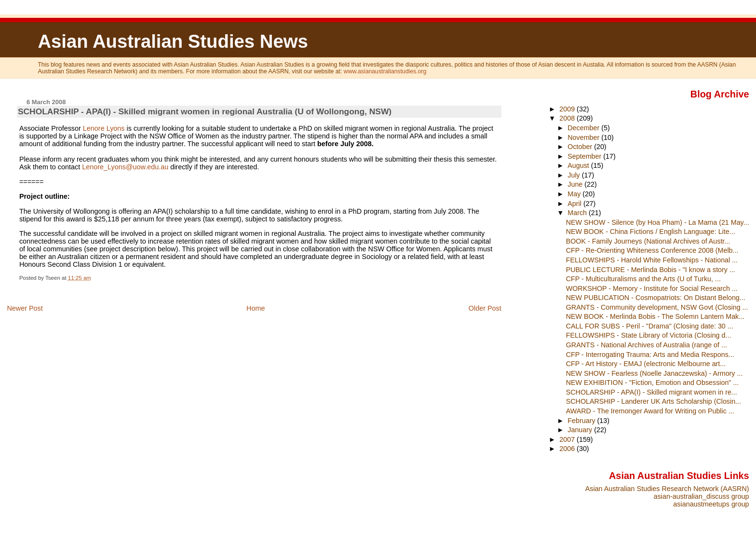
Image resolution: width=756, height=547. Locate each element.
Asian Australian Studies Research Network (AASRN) (667, 489)
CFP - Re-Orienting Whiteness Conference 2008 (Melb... (652, 250)
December (584, 128)
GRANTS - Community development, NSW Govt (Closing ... (657, 307)
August (579, 165)
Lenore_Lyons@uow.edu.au (125, 167)
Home (256, 308)
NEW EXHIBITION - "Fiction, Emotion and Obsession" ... (653, 383)
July (574, 175)
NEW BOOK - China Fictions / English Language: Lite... (651, 232)
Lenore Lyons (104, 128)
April (575, 204)
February (582, 421)
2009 (568, 109)
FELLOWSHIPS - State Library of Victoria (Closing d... (649, 335)
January (581, 430)
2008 (568, 118)
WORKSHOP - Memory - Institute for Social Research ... (652, 288)
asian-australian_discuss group (702, 496)
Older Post (485, 308)
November (584, 137)
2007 (568, 439)
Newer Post (25, 308)
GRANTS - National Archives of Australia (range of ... (647, 345)
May (575, 194)
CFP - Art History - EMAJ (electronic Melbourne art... (646, 364)
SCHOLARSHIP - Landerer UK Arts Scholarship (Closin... (654, 401)
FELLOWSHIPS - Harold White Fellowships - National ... (652, 260)
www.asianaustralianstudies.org (385, 71)
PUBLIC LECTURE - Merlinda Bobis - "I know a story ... (651, 270)
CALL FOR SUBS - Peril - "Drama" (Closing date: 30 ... (650, 326)
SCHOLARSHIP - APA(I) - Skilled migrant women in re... (652, 392)
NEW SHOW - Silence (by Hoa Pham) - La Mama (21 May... (658, 222)
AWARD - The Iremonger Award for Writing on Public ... (650, 411)
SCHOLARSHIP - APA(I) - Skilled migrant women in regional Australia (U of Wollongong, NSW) (205, 111)
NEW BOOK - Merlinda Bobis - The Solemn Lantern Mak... (655, 316)
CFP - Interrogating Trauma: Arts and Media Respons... (650, 355)
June (576, 184)
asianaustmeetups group (711, 504)
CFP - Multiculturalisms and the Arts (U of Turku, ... (643, 279)
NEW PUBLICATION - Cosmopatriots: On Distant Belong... (656, 298)
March (578, 213)
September (585, 156)
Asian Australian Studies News (173, 41)
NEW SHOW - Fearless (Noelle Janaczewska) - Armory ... (655, 373)
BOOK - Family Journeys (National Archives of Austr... (648, 241)
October (581, 147)
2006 (568, 449)
